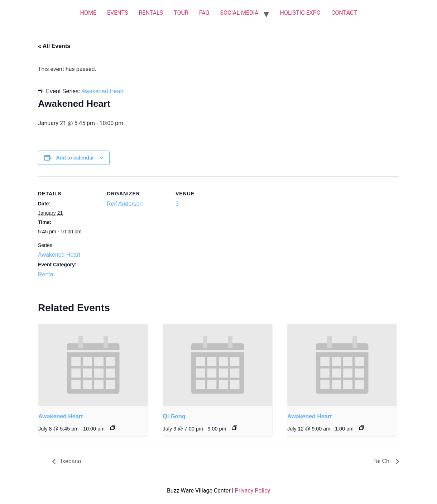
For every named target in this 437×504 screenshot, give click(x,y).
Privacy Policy (253, 491)
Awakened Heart (59, 255)
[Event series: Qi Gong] (235, 428)
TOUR (181, 13)
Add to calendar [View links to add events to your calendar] (75, 158)
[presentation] (93, 365)
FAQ (204, 13)
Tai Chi (383, 461)
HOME (88, 13)
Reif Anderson (125, 204)
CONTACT (344, 13)
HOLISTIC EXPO (300, 13)
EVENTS (117, 13)
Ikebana (70, 461)
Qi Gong (174, 416)
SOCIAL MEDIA (239, 13)
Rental (46, 274)
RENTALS (151, 13)
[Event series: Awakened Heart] (113, 428)
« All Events (54, 46)
